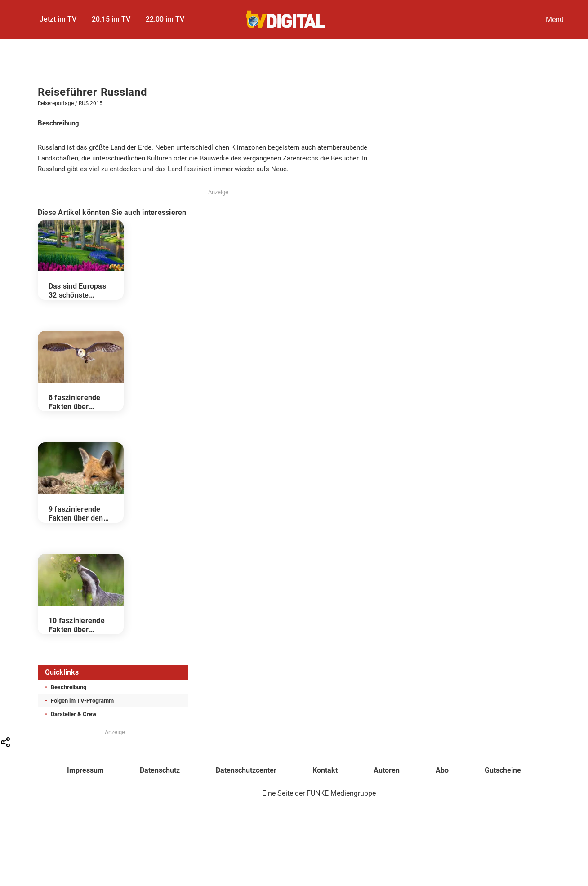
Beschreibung (69, 687)
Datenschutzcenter (246, 770)
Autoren (387, 770)
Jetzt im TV (58, 19)
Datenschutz (160, 770)
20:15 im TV (111, 19)
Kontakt (325, 770)
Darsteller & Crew (74, 714)
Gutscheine (503, 770)
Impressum (85, 770)
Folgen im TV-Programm (82, 701)
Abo (442, 770)
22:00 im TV (165, 19)
